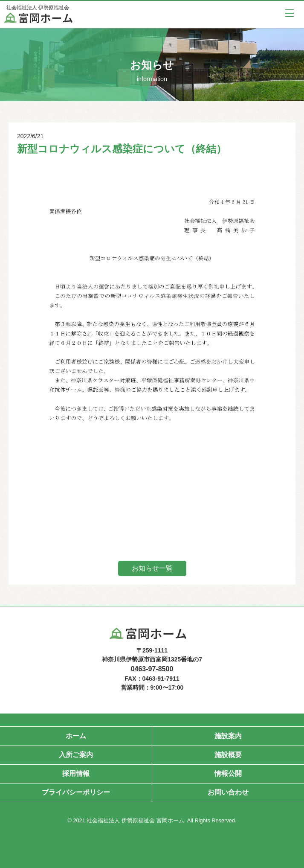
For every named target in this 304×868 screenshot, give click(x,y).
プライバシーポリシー (76, 792)
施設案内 (228, 736)
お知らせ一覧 (152, 568)
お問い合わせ (228, 792)
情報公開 (228, 773)
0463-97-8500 (152, 669)
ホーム (76, 736)
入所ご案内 (76, 755)
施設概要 (228, 755)
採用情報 (76, 773)
